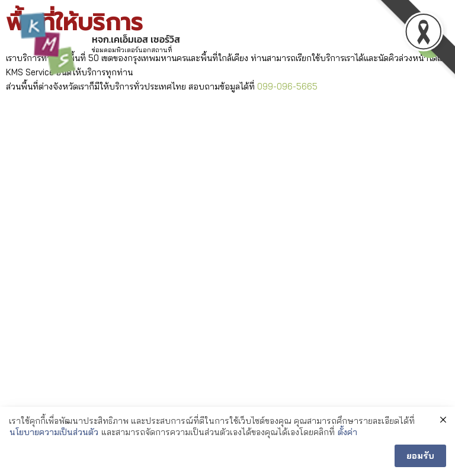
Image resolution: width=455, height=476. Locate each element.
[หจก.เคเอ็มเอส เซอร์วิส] (47, 44)
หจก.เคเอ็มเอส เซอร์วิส (136, 39)
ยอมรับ (420, 456)
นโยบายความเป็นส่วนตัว (54, 432)
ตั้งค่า (347, 432)
